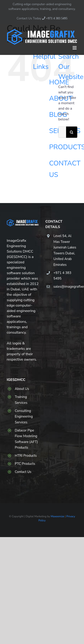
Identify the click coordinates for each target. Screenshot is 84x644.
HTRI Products (26, 456)
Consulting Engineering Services (24, 417)
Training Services (21, 400)
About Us (22, 389)
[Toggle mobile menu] (75, 48)
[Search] (72, 132)
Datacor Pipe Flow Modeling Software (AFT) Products (26, 439)
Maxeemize (58, 516)
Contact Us (23, 472)
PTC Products (25, 464)
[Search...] (62, 132)
